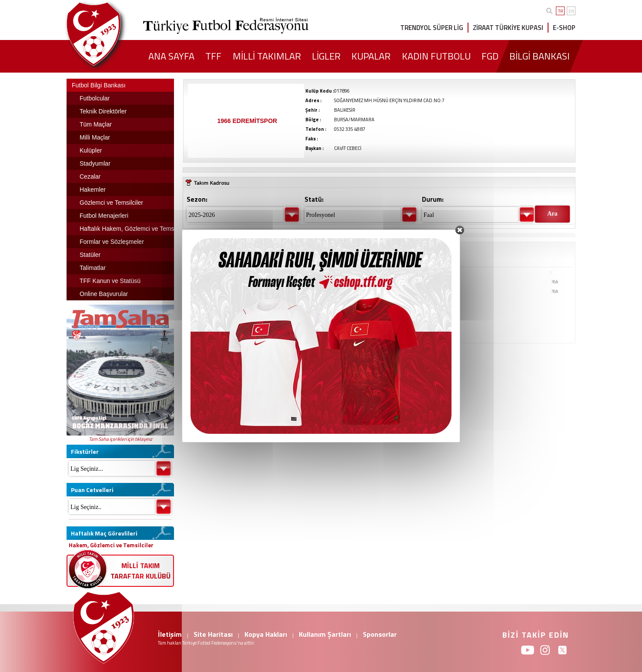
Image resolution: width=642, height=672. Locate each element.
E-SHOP (564, 28)
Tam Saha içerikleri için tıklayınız (120, 439)
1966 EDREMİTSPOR (247, 121)
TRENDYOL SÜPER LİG (432, 28)
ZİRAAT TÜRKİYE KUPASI (508, 28)
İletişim (170, 634)
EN (571, 11)
